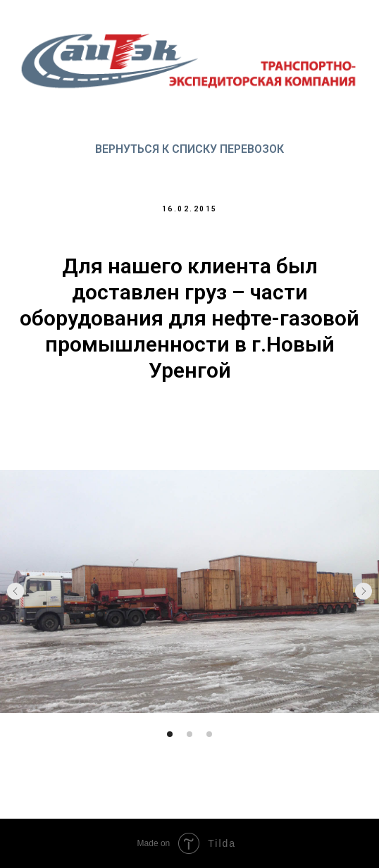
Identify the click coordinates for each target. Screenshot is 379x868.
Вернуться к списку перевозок (189, 149)
